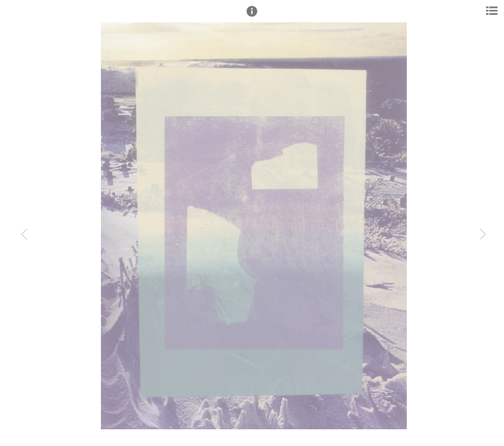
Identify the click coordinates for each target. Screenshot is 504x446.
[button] (252, 17)
